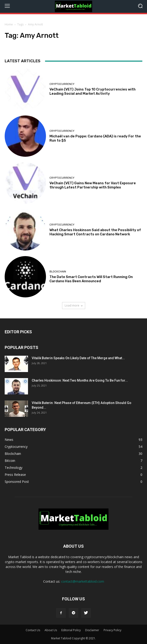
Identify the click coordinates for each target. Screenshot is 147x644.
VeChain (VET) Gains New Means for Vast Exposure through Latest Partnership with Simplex (93, 185)
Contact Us (33, 630)
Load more (74, 305)
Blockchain (58, 272)
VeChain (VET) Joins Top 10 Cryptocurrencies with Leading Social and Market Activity (93, 91)
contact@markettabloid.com (83, 581)
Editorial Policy (71, 630)
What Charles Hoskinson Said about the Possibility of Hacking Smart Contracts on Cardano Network (95, 232)
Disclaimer (92, 630)
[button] (140, 6)
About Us (51, 630)
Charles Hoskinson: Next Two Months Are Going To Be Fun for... (80, 380)
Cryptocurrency (62, 84)
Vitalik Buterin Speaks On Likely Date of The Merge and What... (78, 358)
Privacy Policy (112, 630)
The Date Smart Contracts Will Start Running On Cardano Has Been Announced (91, 279)
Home (9, 24)
